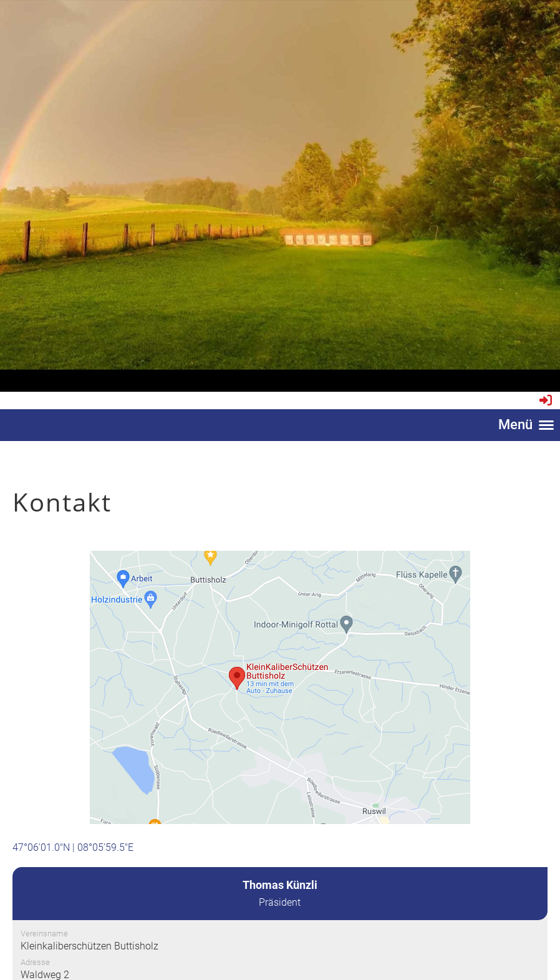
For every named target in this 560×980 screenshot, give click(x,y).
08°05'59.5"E (105, 847)
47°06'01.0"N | (45, 847)
